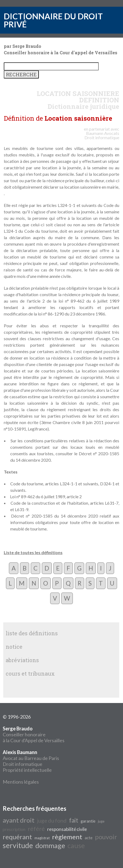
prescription (14, 829)
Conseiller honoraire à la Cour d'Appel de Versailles (34, 734)
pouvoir (106, 837)
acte (89, 838)
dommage (50, 845)
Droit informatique (23, 764)
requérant (17, 837)
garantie (88, 821)
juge (101, 821)
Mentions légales (21, 782)
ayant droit (19, 820)
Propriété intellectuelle (27, 770)
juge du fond (52, 820)
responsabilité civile (67, 829)
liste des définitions (32, 633)
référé (36, 829)
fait (74, 820)
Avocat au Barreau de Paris (31, 758)
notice (14, 647)
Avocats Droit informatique (102, 135)
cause (76, 845)
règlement (67, 837)
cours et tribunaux (30, 673)
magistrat (42, 838)
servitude (18, 845)
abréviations (22, 660)
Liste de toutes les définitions (33, 552)
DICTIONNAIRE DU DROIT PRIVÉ (53, 20)
